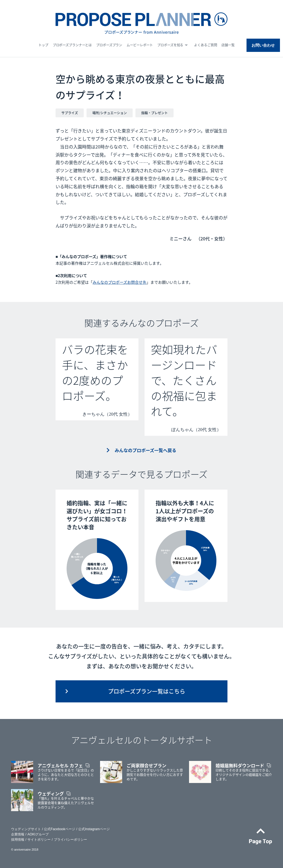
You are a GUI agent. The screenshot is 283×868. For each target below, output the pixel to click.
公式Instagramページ (94, 829)
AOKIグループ (38, 834)
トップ (43, 45)
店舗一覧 (228, 45)
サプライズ (70, 113)
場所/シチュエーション (110, 113)
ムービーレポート (140, 45)
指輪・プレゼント (154, 113)
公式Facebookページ (60, 829)
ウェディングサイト (26, 829)
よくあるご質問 (205, 45)
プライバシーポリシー (70, 840)
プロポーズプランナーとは (72, 45)
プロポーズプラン (109, 45)
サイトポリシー (39, 840)
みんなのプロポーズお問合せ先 (120, 282)
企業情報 (18, 834)
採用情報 (18, 840)
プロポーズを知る (170, 45)
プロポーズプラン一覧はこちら (147, 691)
